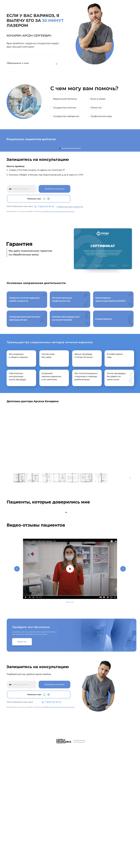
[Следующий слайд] (106, 175)
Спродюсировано (79, 861)
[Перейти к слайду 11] (80, 208)
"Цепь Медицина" (79, 862)
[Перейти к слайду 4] (66, 208)
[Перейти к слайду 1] (60, 208)
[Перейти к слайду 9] (76, 208)
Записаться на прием (55, 249)
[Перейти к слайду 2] (62, 208)
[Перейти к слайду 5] (68, 208)
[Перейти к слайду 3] (64, 208)
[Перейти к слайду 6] (70, 208)
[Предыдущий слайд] (34, 175)
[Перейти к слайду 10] (78, 208)
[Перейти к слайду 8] (74, 208)
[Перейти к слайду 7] (72, 208)
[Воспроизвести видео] (70, 689)
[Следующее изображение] (130, 538)
